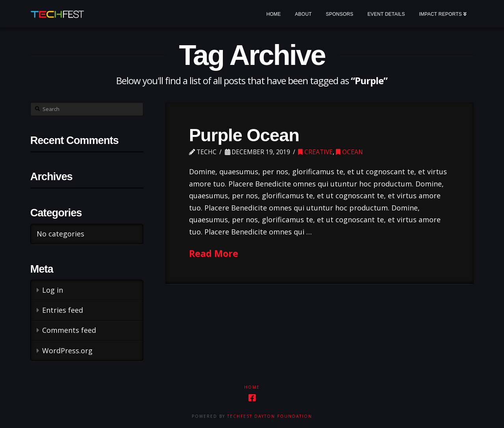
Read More (214, 253)
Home (252, 387)
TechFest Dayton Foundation (270, 416)
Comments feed (69, 330)
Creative (315, 152)
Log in (53, 290)
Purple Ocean (244, 135)
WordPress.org (67, 351)
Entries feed (63, 310)
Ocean (349, 152)
